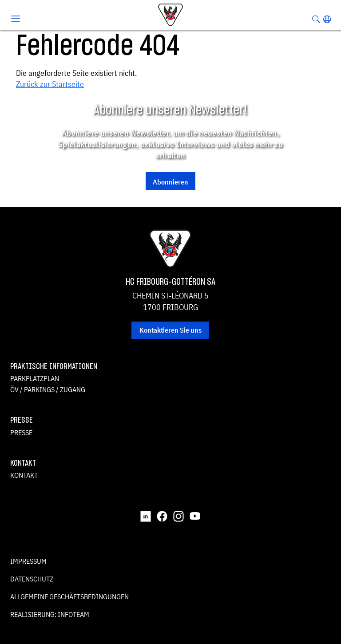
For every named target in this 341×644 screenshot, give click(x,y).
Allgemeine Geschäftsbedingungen (69, 597)
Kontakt (24, 475)
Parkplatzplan (35, 378)
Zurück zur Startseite (50, 84)
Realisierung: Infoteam (50, 614)
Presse (21, 432)
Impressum (28, 561)
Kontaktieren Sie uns (170, 330)
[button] (327, 19)
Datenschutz (32, 579)
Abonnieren (170, 182)
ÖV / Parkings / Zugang (48, 389)
